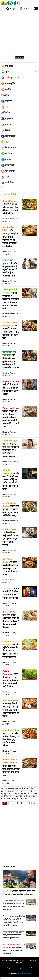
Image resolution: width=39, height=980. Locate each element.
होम (2, 187)
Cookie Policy (12, 960)
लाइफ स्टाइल (9, 194)
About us (4, 960)
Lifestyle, (11, 220)
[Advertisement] (19, 27)
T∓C (27, 960)
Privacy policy (19, 963)
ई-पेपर (24, 9)
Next (30, 803)
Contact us (33, 960)
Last (34, 803)
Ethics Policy (21, 960)
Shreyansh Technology (24, 973)
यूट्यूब (11, 9)
